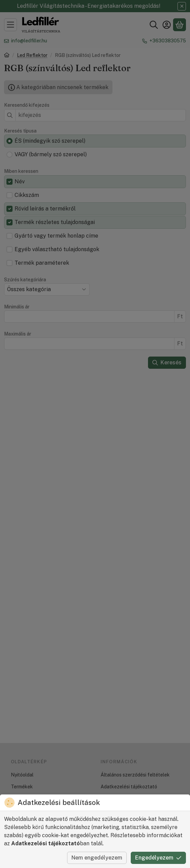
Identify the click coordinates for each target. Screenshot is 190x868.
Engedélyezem (158, 858)
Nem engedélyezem (97, 858)
